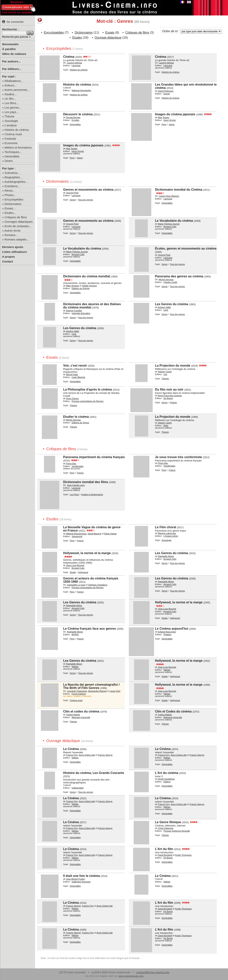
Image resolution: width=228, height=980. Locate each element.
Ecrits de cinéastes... (18, 226)
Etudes (77, 38)
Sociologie (11, 121)
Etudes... (10, 213)
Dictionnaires (13, 204)
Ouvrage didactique (108, 38)
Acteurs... (11, 85)
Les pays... (12, 112)
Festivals (10, 139)
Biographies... (14, 177)
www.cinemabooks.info (131, 976)
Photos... (10, 195)
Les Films (74, 494)
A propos (8, 257)
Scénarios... (12, 173)
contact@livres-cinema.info (153, 972)
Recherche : (10, 29)
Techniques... (13, 152)
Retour (40, 21)
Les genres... (13, 107)
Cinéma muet (13, 134)
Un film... (10, 99)
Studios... (11, 94)
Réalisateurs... (14, 81)
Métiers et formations (18, 147)
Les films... (12, 103)
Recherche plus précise (15, 37)
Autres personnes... (17, 90)
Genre (73, 200)
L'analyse (11, 125)
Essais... (10, 208)
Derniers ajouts (13, 247)
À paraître (9, 49)
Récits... (10, 191)
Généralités (12, 156)
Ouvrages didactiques (19, 222)
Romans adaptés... (17, 239)
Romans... (11, 235)
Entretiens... (12, 186)
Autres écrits (12, 231)
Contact (8, 261)
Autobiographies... (16, 182)
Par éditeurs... (12, 69)
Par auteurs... (11, 61)
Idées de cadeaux (14, 54)
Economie (11, 143)
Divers (9, 161)
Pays (164, 124)
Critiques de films (16, 217)
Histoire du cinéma (17, 130)
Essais (110, 33)
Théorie (9, 116)
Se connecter (13, 22)
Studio (73, 572)
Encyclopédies (14, 199)
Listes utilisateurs (15, 252)
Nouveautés (10, 44)
